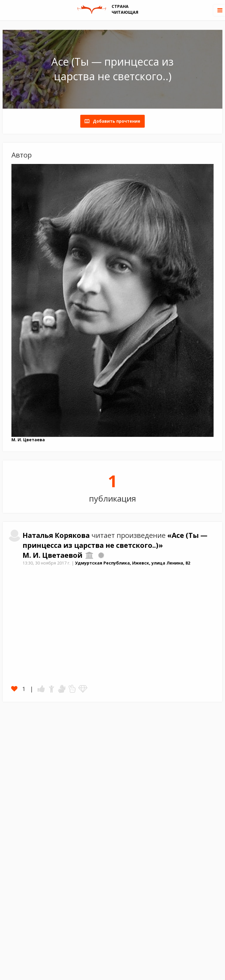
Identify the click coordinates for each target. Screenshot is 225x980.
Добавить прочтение (115, 121)
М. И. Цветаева (28, 440)
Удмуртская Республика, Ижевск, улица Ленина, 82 (133, 563)
